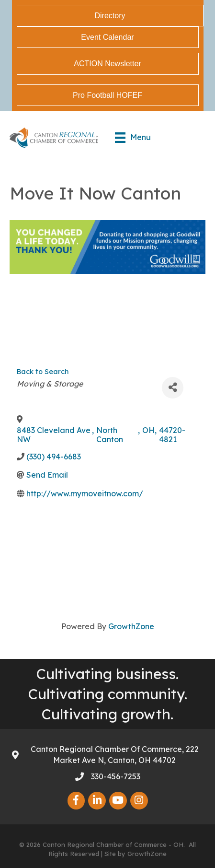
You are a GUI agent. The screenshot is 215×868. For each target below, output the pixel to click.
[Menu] (133, 138)
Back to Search (43, 372)
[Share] (173, 388)
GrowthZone (131, 626)
